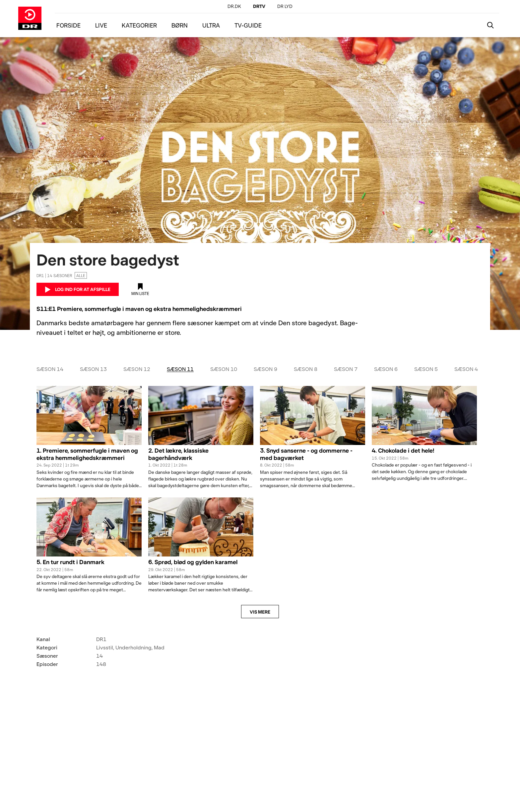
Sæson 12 (137, 369)
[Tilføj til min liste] (140, 289)
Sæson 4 (466, 369)
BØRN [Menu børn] (180, 25)
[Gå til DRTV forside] (30, 18)
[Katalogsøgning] (490, 25)
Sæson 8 (306, 369)
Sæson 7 (346, 369)
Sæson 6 (386, 369)
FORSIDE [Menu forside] (68, 25)
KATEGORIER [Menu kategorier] (139, 25)
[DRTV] (259, 6)
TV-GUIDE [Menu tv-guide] (248, 25)
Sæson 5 (426, 369)
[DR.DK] (234, 6)
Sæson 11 (180, 369)
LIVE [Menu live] (101, 25)
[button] (89, 458)
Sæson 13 (93, 369)
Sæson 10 (224, 369)
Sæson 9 (265, 369)
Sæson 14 (50, 369)
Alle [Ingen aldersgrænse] (81, 275)
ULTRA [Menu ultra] (211, 25)
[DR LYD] (285, 6)
